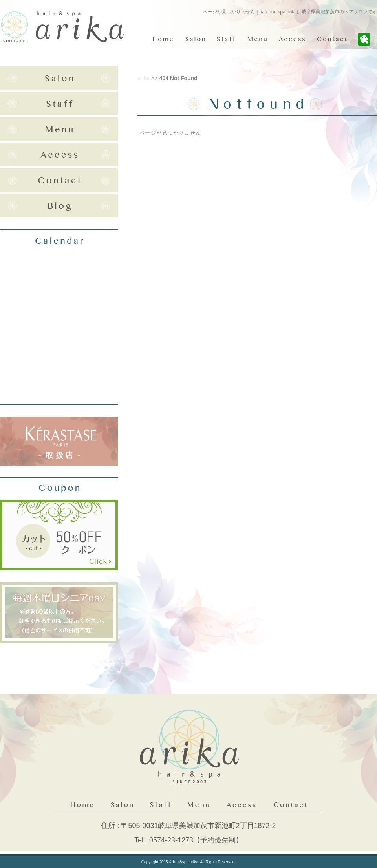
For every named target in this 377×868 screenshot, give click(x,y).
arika (143, 78)
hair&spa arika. (186, 862)
